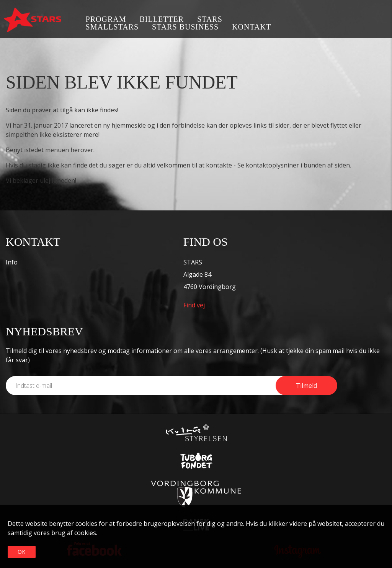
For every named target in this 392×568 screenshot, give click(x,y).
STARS (210, 19)
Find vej (194, 305)
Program (106, 19)
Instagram (383, 20)
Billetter (162, 19)
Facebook (360, 20)
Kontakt (252, 27)
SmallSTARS (112, 27)
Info (12, 262)
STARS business (185, 27)
